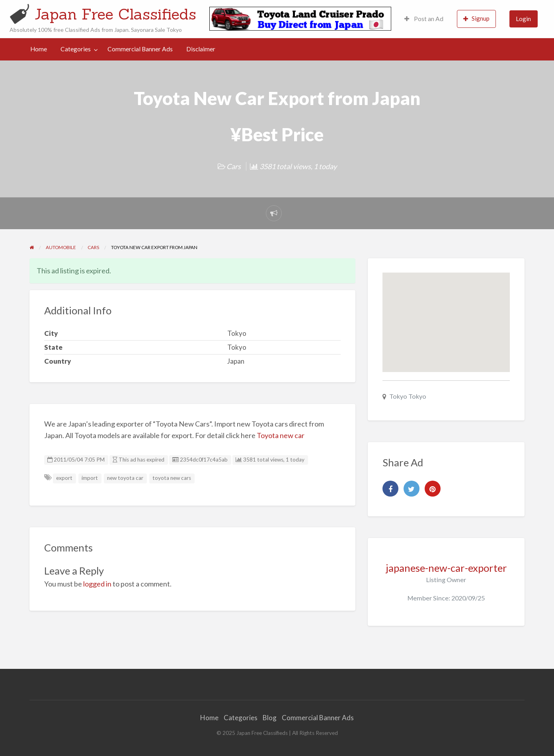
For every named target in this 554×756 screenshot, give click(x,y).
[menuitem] (424, 19)
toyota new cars (172, 478)
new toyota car (125, 478)
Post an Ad (424, 19)
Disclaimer (201, 49)
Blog (270, 718)
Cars (234, 166)
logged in (97, 584)
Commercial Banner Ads (140, 49)
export (64, 478)
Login (523, 19)
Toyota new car (281, 435)
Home (39, 49)
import (90, 478)
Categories (76, 49)
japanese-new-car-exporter (446, 568)
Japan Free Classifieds (115, 14)
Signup (476, 19)
